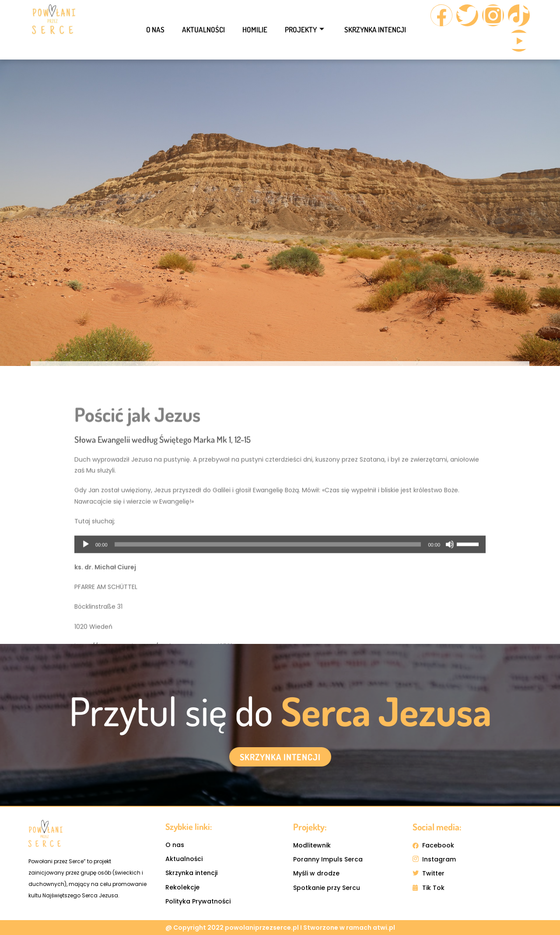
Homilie (255, 30)
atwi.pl (384, 928)
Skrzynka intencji (375, 30)
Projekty (304, 30)
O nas (155, 30)
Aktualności (203, 30)
